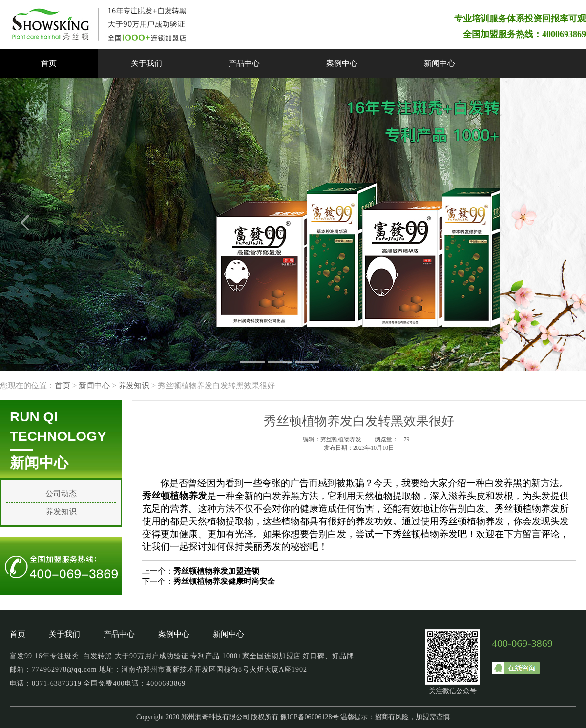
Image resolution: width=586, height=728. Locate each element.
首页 (49, 63)
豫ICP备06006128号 (310, 717)
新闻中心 (439, 63)
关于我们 (146, 63)
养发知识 (134, 385)
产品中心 (244, 63)
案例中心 (342, 63)
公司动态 (61, 493)
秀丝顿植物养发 (527, 509)
